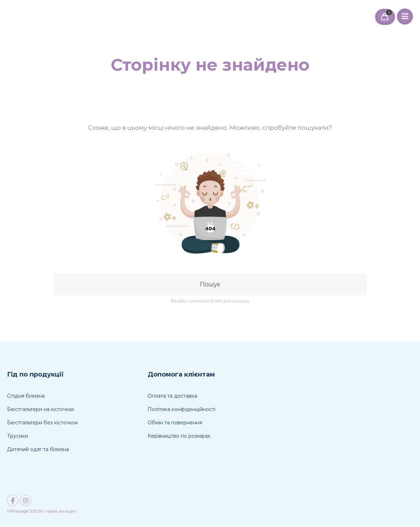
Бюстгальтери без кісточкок (43, 423)
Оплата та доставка (172, 396)
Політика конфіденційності (182, 409)
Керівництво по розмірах (179, 436)
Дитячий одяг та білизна (38, 449)
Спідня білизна (26, 396)
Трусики (18, 436)
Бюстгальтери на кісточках (41, 409)
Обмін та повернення (175, 423)
